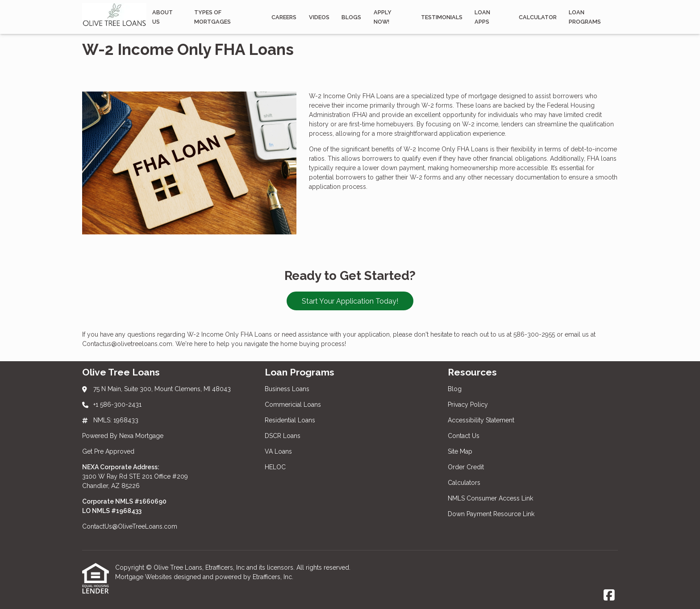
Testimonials (442, 17)
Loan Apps (482, 17)
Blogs (351, 17)
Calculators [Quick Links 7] (464, 483)
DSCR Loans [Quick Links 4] (283, 436)
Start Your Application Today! (350, 301)
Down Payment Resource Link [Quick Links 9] (491, 514)
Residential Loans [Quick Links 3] (290, 420)
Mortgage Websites (144, 577)
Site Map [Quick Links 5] (460, 451)
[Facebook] (609, 596)
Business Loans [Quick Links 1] (287, 389)
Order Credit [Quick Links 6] (467, 467)
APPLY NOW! (383, 17)
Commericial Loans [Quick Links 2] (293, 405)
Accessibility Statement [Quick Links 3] (481, 420)
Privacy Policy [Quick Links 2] (468, 405)
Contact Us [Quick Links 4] (464, 436)
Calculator (538, 17)
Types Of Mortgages (212, 17)
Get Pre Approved (108, 451)
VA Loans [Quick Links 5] (278, 451)
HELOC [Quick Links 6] (275, 467)
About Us (162, 17)
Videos (319, 17)
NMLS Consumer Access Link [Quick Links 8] (490, 498)
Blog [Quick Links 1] (455, 389)
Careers (284, 17)
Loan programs (585, 17)
